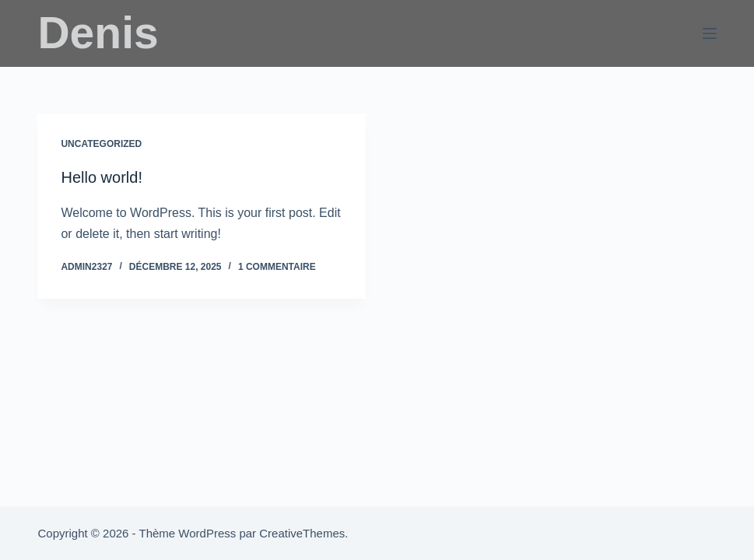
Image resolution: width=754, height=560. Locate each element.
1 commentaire (277, 267)
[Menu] (710, 33)
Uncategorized (101, 144)
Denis (98, 33)
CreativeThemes (302, 533)
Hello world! (101, 177)
